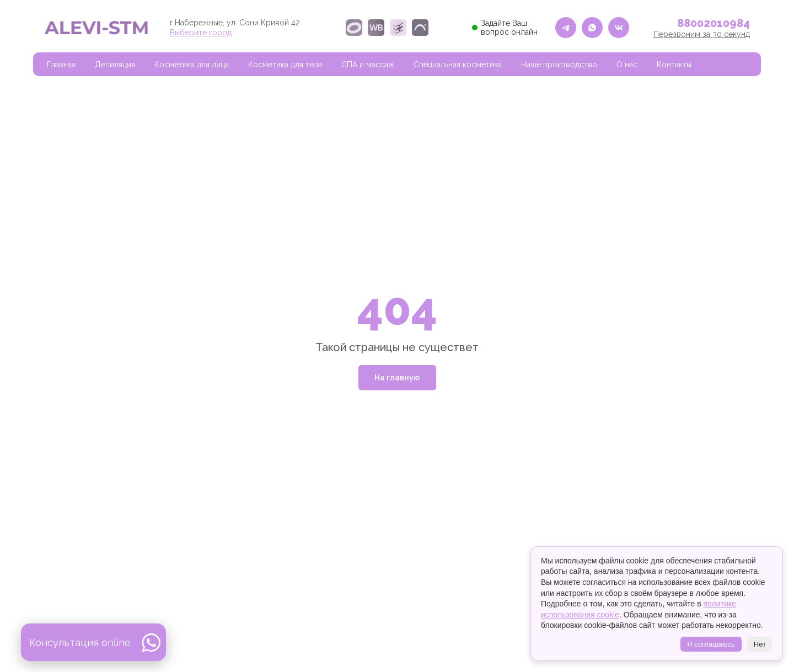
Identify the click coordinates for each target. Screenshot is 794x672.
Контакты (674, 64)
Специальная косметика (458, 64)
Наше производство (559, 64)
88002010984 (713, 23)
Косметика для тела (285, 64)
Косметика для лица (192, 64)
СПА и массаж (368, 64)
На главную (397, 378)
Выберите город (201, 33)
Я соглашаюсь (711, 644)
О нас (627, 64)
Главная (61, 64)
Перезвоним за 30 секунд (702, 34)
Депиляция (115, 64)
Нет (760, 644)
